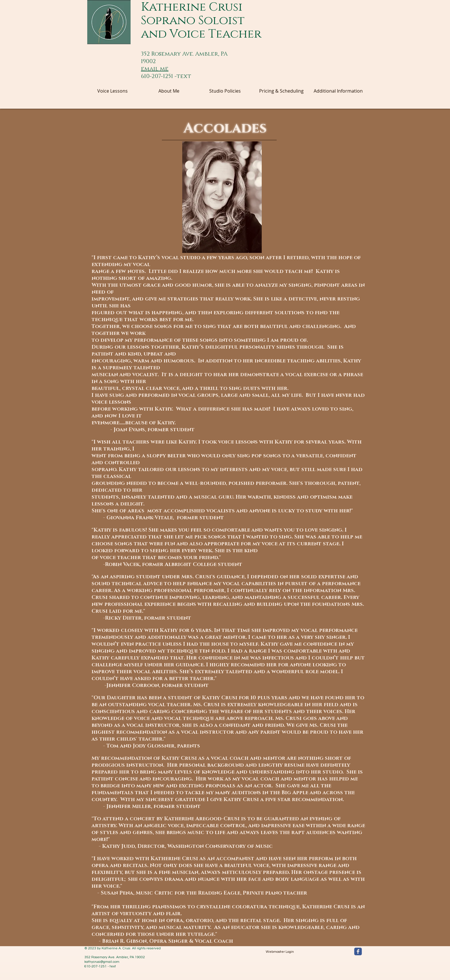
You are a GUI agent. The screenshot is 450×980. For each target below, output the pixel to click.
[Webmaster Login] (280, 952)
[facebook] (358, 951)
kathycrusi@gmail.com (102, 962)
